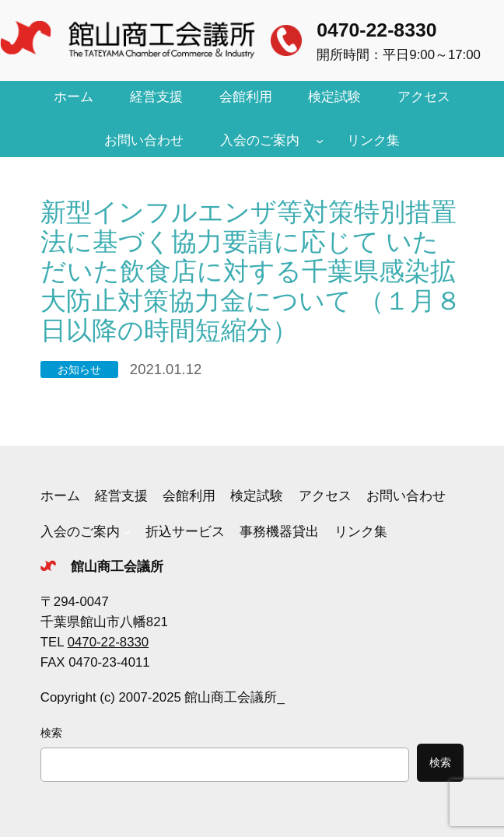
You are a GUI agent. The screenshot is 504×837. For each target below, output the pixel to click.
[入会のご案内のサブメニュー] (320, 141)
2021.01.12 (166, 369)
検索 (51, 733)
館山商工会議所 (117, 567)
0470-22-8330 (376, 30)
